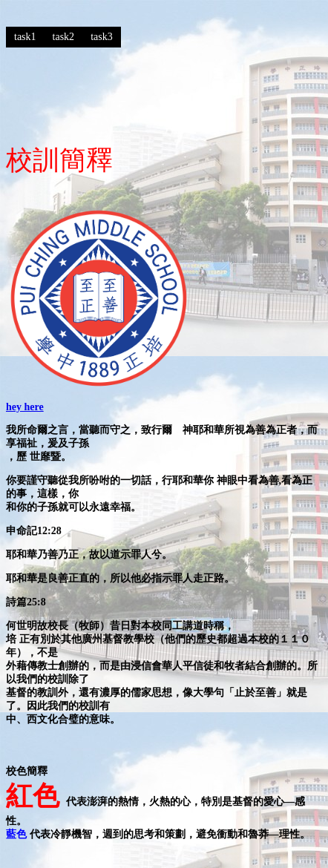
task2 (64, 37)
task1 (25, 37)
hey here (25, 407)
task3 (102, 37)
